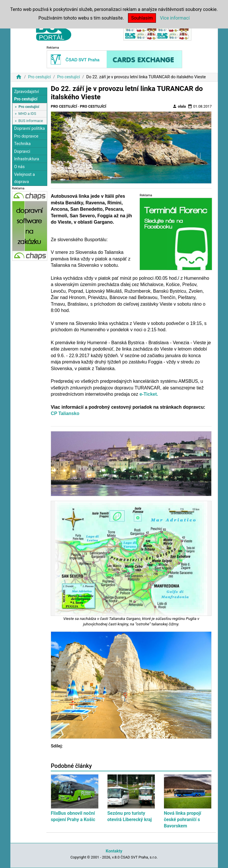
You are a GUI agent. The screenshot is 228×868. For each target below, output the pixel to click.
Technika (22, 144)
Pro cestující (39, 77)
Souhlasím (142, 18)
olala (179, 106)
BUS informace (31, 121)
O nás (19, 167)
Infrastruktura (27, 159)
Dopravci (22, 152)
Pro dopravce (26, 136)
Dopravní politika (30, 129)
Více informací (175, 18)
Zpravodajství (27, 92)
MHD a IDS (27, 114)
